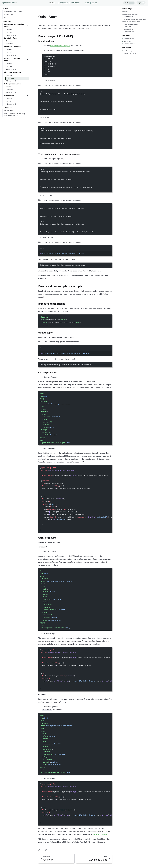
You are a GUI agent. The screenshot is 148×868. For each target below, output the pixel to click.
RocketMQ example (100, 834)
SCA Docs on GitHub (130, 53)
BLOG (87, 3)
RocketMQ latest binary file (60, 46)
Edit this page (128, 41)
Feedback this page (129, 44)
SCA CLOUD (64, 3)
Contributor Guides (129, 39)
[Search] (141, 3)
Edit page (43, 850)
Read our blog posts (129, 51)
